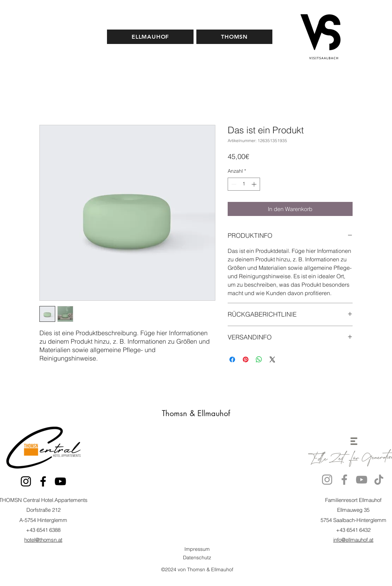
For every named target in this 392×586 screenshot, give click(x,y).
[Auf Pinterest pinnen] (246, 359)
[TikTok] (379, 480)
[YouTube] (60, 481)
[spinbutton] (244, 184)
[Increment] (255, 184)
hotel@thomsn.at (43, 540)
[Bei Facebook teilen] (232, 359)
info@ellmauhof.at (353, 540)
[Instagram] (26, 481)
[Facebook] (43, 481)
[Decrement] (233, 184)
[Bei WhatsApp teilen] (259, 359)
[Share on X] (272, 359)
